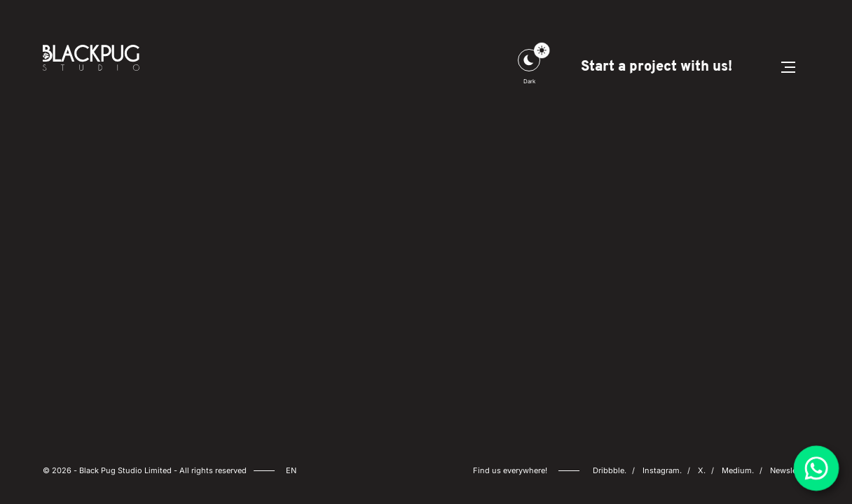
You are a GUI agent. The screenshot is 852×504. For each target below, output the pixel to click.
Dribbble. (610, 470)
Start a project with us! (657, 67)
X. (702, 470)
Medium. (738, 470)
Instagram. (662, 470)
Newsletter (790, 470)
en (291, 470)
